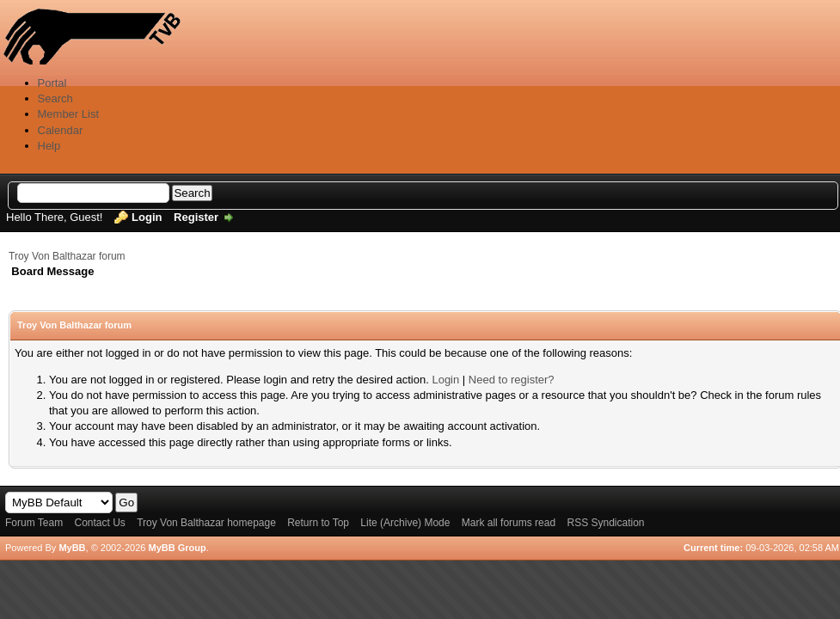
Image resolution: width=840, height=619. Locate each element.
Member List (69, 114)
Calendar (61, 130)
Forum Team (34, 523)
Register (196, 217)
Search (55, 98)
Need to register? (512, 380)
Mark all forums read (509, 523)
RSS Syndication (605, 523)
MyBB (72, 548)
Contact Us (99, 523)
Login (147, 217)
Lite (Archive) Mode (405, 523)
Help (49, 146)
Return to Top (318, 523)
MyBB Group (177, 548)
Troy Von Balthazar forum (67, 256)
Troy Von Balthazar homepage (206, 523)
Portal (52, 83)
